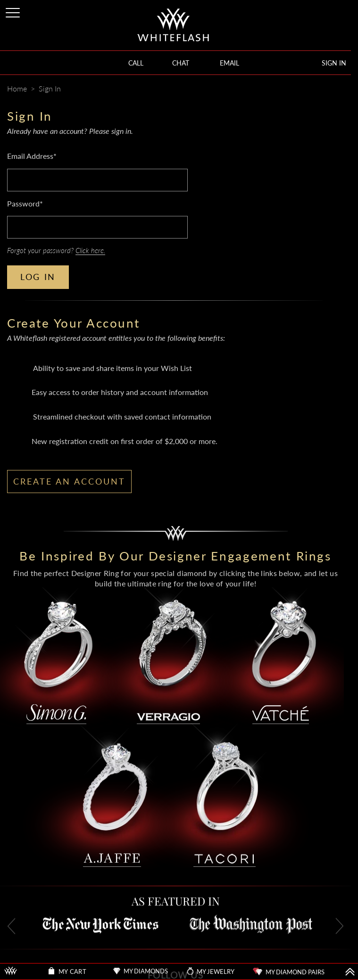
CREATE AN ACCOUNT (69, 481)
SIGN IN (334, 63)
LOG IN (38, 277)
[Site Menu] (14, 11)
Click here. (90, 250)
